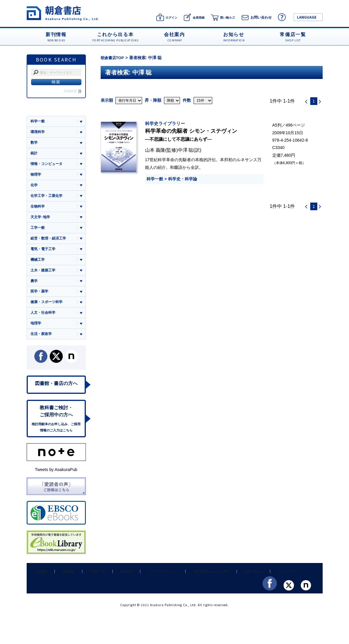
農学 (34, 287)
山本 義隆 (155, 150)
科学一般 (155, 179)
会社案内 (39, 581)
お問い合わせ (233, 581)
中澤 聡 (186, 150)
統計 (34, 154)
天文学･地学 (41, 220)
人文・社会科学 (44, 320)
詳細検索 (72, 91)
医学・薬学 (40, 298)
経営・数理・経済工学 (50, 243)
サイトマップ (263, 581)
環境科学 (38, 132)
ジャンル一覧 (42, 110)
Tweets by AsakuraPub (56, 480)
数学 (34, 144)
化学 (34, 188)
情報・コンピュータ (48, 165)
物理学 (36, 176)
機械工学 (38, 264)
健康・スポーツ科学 (48, 309)
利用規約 (113, 581)
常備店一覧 (88, 581)
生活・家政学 (42, 342)
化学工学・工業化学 (48, 199)
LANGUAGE (307, 17)
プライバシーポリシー (147, 581)
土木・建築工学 (44, 276)
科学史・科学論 (183, 179)
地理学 (36, 331)
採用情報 (63, 581)
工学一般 (38, 232)
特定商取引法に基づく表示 (193, 581)
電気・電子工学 (44, 254)
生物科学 (38, 209)
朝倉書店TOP (113, 58)
